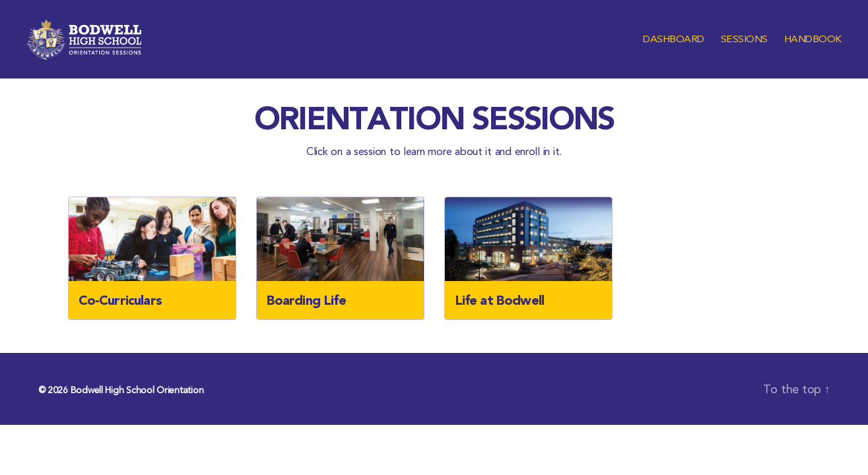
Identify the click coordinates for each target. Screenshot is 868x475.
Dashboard (674, 48)
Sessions (744, 48)
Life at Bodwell (500, 317)
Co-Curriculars (120, 317)
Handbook (813, 48)
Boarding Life (306, 317)
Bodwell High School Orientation (137, 407)
